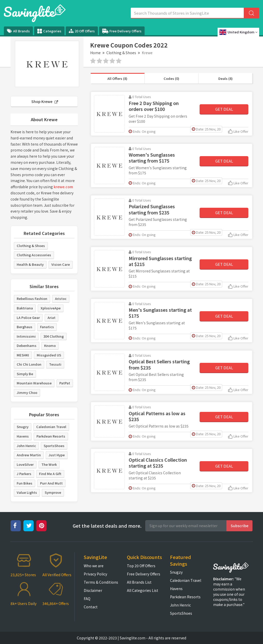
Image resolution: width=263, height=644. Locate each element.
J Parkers (24, 474)
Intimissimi (26, 336)
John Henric (26, 446)
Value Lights (27, 492)
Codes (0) (171, 78)
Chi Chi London (29, 364)
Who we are (94, 566)
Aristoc (61, 299)
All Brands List (139, 582)
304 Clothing (54, 336)
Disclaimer (93, 590)
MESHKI (23, 355)
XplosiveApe (51, 308)
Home (95, 53)
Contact (91, 607)
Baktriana (25, 308)
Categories (49, 31)
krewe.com (63, 187)
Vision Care (61, 264)
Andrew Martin (29, 455)
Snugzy (23, 427)
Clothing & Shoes (121, 53)
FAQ (87, 599)
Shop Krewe (45, 101)
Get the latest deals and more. (107, 526)
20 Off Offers (82, 31)
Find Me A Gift (50, 474)
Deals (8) (226, 78)
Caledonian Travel (51, 427)
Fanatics (47, 327)
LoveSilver (25, 464)
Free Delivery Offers (122, 31)
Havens (23, 436)
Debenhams (27, 345)
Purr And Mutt (51, 483)
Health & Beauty (30, 264)
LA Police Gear (28, 318)
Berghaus (25, 327)
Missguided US (49, 355)
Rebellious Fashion (32, 299)
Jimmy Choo (27, 392)
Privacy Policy (95, 574)
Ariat (51, 318)
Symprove (53, 492)
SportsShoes (54, 446)
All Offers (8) (117, 78)
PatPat (65, 383)
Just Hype (57, 455)
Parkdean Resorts (51, 436)
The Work (49, 464)
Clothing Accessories (34, 255)
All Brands (18, 31)
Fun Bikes (25, 483)
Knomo (50, 345)
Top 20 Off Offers (141, 566)
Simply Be (25, 374)
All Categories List (143, 590)
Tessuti (55, 364)
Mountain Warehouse (34, 383)
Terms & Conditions (101, 582)
